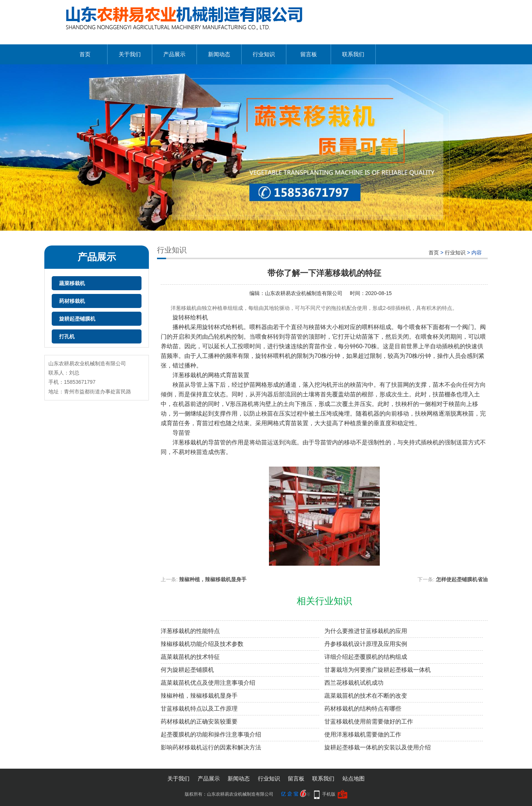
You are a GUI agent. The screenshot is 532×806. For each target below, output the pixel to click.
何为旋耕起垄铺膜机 (187, 670)
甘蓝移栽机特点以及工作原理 (199, 709)
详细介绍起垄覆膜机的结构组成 (366, 657)
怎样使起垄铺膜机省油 (462, 579)
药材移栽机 (72, 301)
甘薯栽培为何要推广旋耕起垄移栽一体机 (378, 670)
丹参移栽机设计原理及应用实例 (366, 644)
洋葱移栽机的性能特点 (190, 631)
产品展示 (174, 54)
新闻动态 (219, 54)
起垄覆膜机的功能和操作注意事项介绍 (211, 734)
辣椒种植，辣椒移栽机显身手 (213, 579)
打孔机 (67, 336)
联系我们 (353, 54)
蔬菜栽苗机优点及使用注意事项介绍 (208, 683)
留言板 (309, 54)
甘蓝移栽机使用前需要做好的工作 (369, 722)
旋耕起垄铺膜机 (77, 319)
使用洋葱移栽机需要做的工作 (363, 734)
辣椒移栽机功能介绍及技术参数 (202, 644)
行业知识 (264, 54)
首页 (85, 54)
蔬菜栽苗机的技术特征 (190, 657)
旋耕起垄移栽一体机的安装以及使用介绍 (378, 747)
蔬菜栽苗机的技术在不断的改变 (366, 696)
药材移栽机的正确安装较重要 (199, 722)
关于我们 (130, 54)
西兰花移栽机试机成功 (354, 683)
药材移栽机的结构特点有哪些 (363, 709)
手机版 (329, 794)
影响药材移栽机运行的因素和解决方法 (211, 747)
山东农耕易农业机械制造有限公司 (304, 293)
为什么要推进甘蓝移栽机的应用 (366, 631)
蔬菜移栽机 (72, 283)
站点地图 (354, 778)
